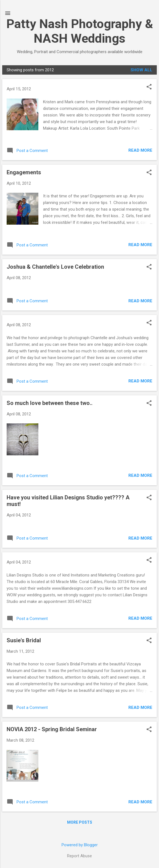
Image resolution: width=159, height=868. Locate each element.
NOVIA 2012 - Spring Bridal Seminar (52, 729)
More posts (80, 822)
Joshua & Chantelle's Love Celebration (55, 267)
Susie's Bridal (24, 640)
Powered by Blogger (80, 845)
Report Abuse (79, 856)
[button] (149, 87)
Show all (141, 70)
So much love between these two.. (50, 403)
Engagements (24, 172)
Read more (140, 150)
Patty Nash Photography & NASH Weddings (80, 31)
